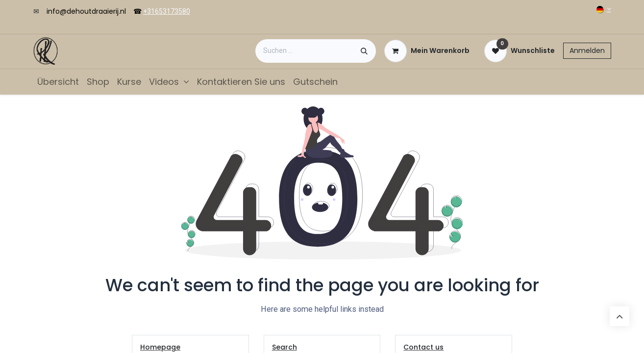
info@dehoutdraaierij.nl (86, 11)
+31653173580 (167, 11)
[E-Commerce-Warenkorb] (427, 51)
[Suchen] (364, 51)
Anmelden (587, 50)
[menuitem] (58, 82)
